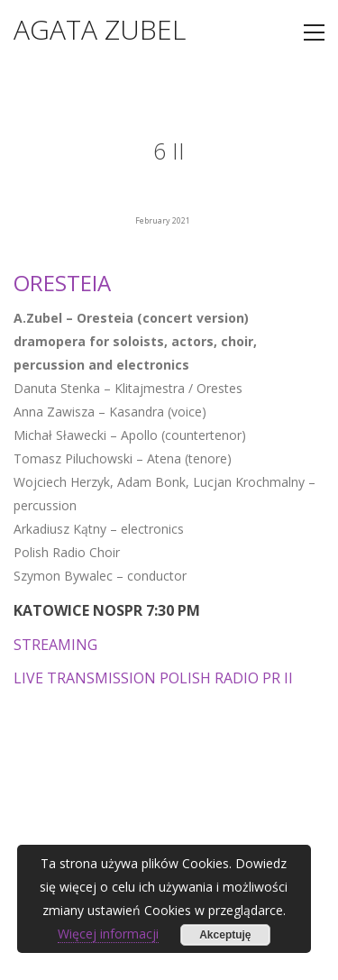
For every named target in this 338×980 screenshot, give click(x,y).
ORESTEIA (62, 283)
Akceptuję (225, 935)
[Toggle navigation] (314, 32)
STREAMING (55, 645)
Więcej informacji (108, 934)
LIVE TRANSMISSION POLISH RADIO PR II (153, 678)
